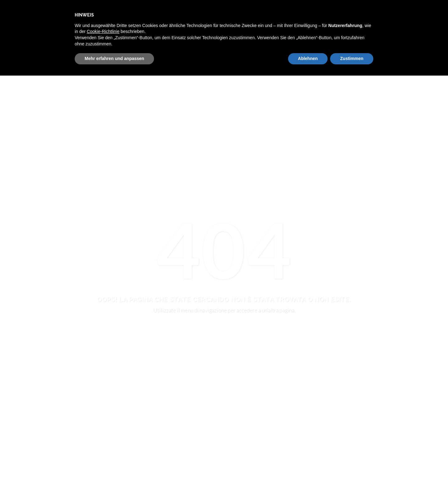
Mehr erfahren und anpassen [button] (114, 58)
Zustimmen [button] (352, 58)
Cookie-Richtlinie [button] (103, 31)
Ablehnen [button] (308, 58)
